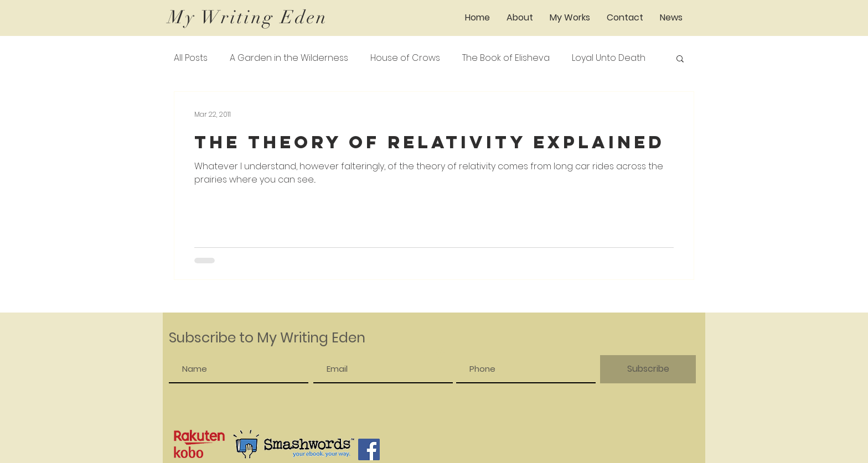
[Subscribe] (648, 369)
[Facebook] (369, 449)
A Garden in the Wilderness (289, 58)
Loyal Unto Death (609, 58)
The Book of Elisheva (506, 58)
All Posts (191, 58)
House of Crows (405, 58)
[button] (570, 17)
